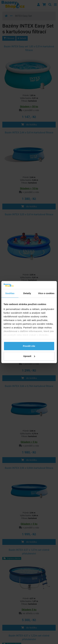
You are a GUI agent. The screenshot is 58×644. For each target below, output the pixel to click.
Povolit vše (29, 346)
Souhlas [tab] (10, 293)
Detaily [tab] (27, 293)
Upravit (29, 356)
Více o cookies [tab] (46, 293)
